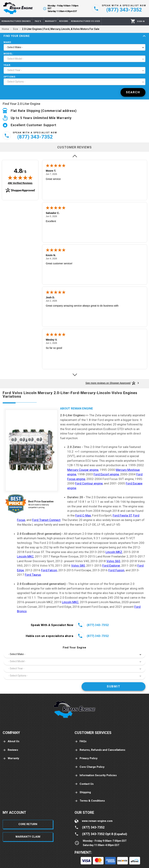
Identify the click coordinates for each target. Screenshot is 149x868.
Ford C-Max (83, 515)
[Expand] (144, 36)
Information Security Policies (96, 775)
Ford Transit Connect (46, 520)
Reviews (10, 750)
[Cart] (133, 21)
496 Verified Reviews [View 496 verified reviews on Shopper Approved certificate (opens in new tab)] (20, 183)
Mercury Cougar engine (83, 470)
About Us (11, 741)
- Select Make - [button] (14, 47)
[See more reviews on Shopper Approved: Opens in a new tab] (108, 383)
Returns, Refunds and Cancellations (100, 750)
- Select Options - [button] (16, 82)
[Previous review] (75, 156)
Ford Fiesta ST (122, 515)
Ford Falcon (49, 570)
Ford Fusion (116, 570)
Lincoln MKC (25, 556)
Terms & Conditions (90, 801)
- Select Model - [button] (15, 59)
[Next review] (75, 375)
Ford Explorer (111, 566)
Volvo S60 (113, 561)
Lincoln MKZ (114, 552)
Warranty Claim (28, 837)
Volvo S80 (78, 566)
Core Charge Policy (90, 767)
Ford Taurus (33, 575)
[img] (20, 178)
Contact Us (84, 784)
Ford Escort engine (106, 474)
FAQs (80, 741)
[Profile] (141, 21)
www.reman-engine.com (97, 821)
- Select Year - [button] (14, 70)
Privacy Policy (86, 758)
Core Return (28, 824)
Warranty (11, 758)
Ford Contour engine (89, 483)
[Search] (133, 92)
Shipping (83, 792)
